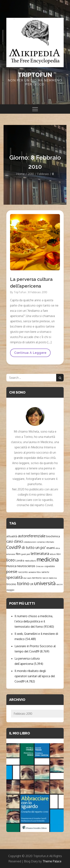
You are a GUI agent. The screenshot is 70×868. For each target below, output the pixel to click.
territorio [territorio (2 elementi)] (37, 578)
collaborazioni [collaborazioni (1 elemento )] (30, 542)
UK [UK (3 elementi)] (32, 584)
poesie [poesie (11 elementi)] (12, 572)
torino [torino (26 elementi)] (23, 583)
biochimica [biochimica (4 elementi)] (53, 536)
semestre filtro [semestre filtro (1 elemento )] (35, 572)
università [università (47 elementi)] (45, 583)
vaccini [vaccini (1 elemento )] (60, 584)
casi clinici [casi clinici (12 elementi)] (15, 541)
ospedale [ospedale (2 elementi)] (50, 566)
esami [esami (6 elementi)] (51, 548)
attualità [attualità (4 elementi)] (12, 536)
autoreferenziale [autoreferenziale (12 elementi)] (32, 536)
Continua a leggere (30, 354)
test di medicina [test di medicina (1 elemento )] (50, 578)
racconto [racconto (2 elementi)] (23, 572)
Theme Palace (52, 861)
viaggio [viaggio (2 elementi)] (10, 590)
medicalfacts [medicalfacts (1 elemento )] (30, 561)
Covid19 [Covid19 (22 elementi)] (14, 547)
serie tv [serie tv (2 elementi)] (45, 572)
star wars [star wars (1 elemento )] (27, 578)
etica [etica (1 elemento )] (58, 548)
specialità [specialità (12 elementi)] (14, 577)
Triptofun (35, 75)
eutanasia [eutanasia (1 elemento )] (11, 554)
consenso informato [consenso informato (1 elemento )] (45, 542)
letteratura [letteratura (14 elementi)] (40, 553)
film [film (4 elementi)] (18, 554)
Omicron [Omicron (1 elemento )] (40, 566)
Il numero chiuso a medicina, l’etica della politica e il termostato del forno (34, 621)
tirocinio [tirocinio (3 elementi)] (11, 584)
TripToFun (20, 292)
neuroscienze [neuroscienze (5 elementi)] (26, 566)
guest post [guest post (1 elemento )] (26, 554)
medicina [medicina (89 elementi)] (48, 559)
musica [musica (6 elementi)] (11, 566)
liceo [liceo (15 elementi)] (11, 560)
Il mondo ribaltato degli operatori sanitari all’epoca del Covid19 (35, 676)
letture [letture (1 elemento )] (53, 554)
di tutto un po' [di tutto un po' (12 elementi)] (34, 547)
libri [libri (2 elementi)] (59, 554)
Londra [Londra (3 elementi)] (20, 560)
